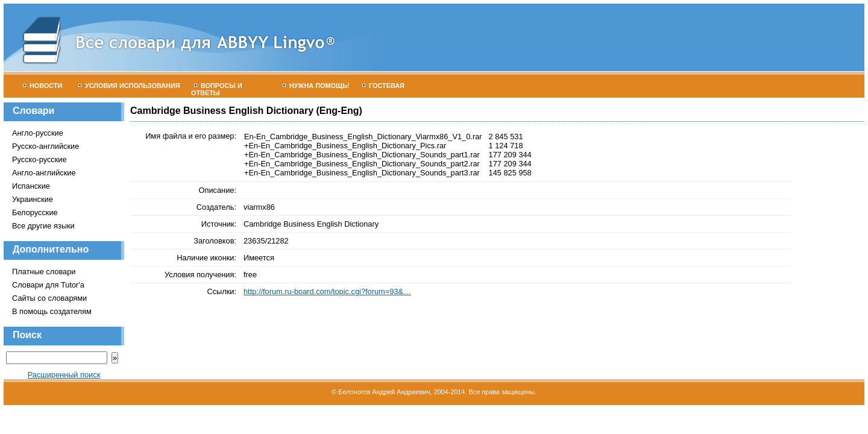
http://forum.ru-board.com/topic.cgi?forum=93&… (327, 291)
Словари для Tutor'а (48, 285)
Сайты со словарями (49, 298)
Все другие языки (43, 226)
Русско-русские (39, 159)
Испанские (31, 186)
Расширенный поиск (64, 375)
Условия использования (129, 86)
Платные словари (44, 272)
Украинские (33, 199)
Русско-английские (46, 146)
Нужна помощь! (316, 86)
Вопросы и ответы (217, 89)
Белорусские (35, 212)
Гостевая (383, 86)
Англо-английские (44, 173)
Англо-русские (38, 133)
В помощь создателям (52, 311)
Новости (42, 86)
